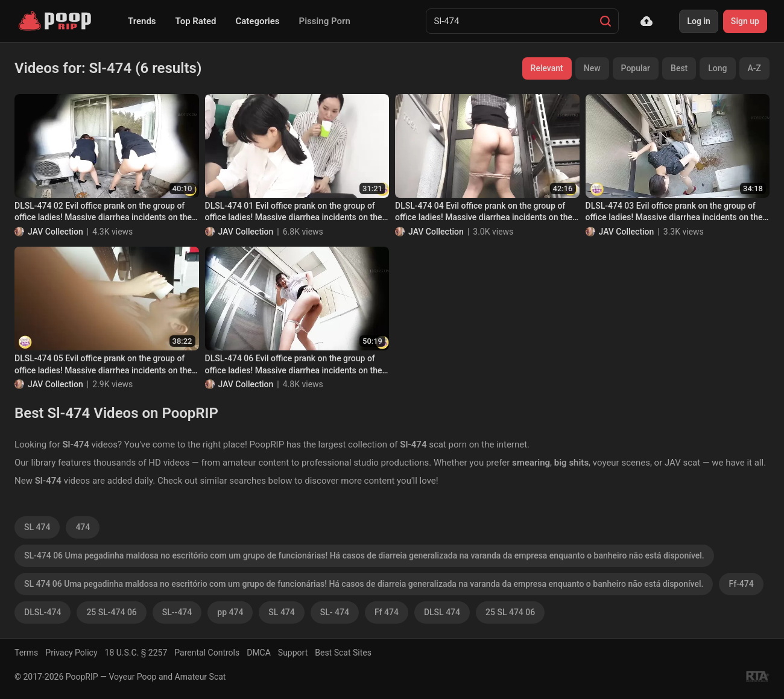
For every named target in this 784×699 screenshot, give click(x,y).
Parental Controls (207, 653)
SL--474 (177, 612)
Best (679, 68)
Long (717, 68)
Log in (698, 21)
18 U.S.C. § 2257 (136, 653)
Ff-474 (741, 584)
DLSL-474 (43, 612)
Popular (636, 68)
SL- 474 (335, 612)
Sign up (745, 21)
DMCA (259, 653)
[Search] (605, 21)
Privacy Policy (71, 653)
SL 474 (37, 527)
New (592, 68)
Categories (257, 21)
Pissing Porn (325, 21)
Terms (26, 653)
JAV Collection (55, 232)
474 (83, 527)
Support (293, 653)
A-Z (754, 68)
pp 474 (230, 612)
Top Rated (196, 21)
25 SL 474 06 (510, 612)
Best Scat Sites (343, 653)
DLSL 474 (442, 612)
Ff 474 (387, 612)
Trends (142, 21)
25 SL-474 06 (111, 612)
